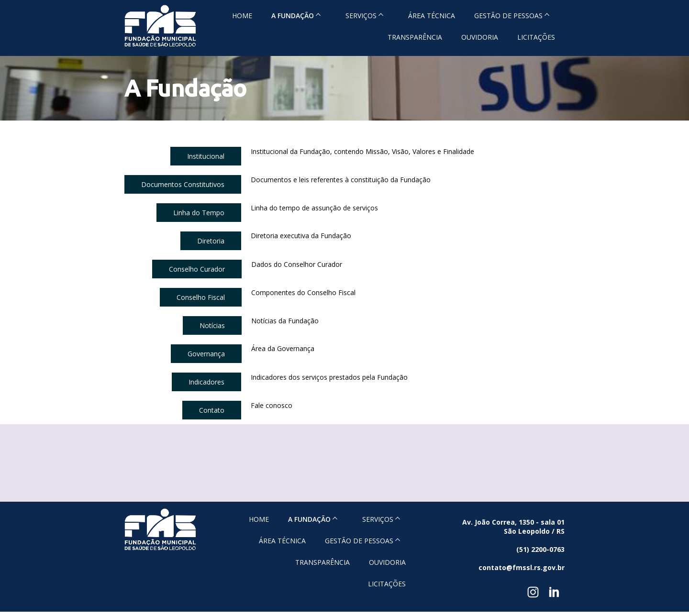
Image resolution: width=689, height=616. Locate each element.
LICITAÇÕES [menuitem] (536, 37)
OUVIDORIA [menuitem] (480, 37)
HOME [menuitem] (242, 16)
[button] (206, 156)
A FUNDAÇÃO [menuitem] (293, 16)
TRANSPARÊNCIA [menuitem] (415, 37)
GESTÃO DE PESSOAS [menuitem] (508, 16)
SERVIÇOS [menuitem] (361, 16)
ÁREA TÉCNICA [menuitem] (432, 16)
